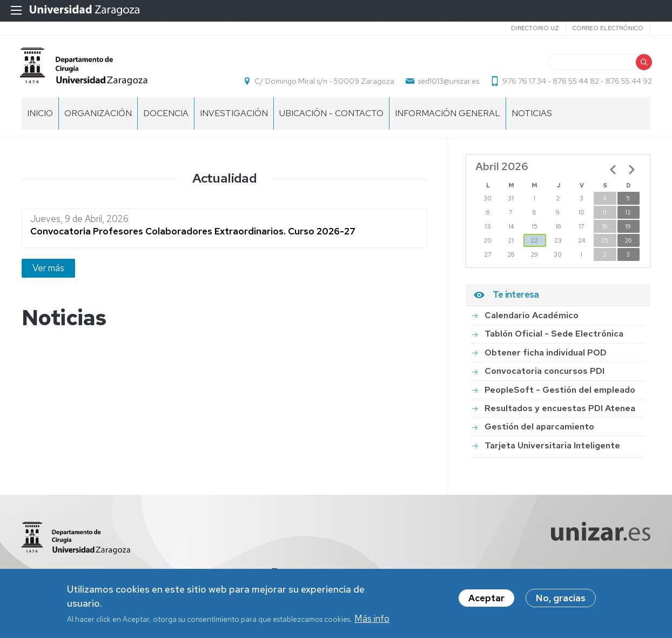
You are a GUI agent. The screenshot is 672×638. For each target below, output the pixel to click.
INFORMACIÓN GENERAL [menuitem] (448, 119)
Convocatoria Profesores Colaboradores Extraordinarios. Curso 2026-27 (193, 237)
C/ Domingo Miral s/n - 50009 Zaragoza (323, 84)
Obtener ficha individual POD (546, 358)
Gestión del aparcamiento (539, 432)
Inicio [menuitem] (40, 119)
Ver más (48, 274)
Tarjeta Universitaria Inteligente (552, 451)
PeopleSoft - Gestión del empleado (560, 396)
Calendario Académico (532, 321)
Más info (372, 619)
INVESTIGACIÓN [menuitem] (234, 119)
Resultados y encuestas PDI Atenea (560, 414)
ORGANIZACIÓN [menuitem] (98, 119)
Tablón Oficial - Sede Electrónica (554, 340)
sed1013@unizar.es (447, 84)
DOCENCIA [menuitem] (166, 119)
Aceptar (486, 598)
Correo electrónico (608, 28)
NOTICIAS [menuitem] (532, 119)
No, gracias (561, 598)
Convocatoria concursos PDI (545, 377)
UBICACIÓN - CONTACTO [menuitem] (331, 119)
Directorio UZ (535, 28)
